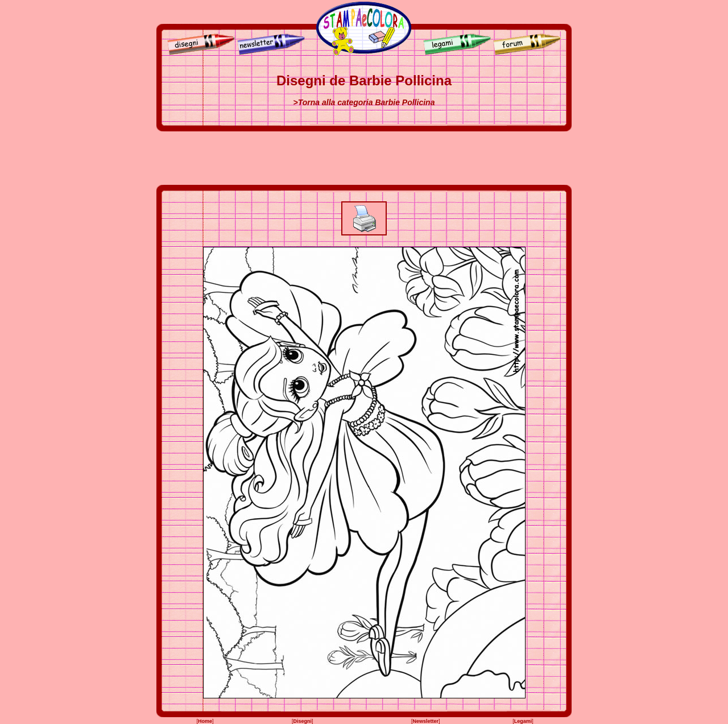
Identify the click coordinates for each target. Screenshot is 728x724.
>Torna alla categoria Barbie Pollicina (364, 102)
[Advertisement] (364, 158)
